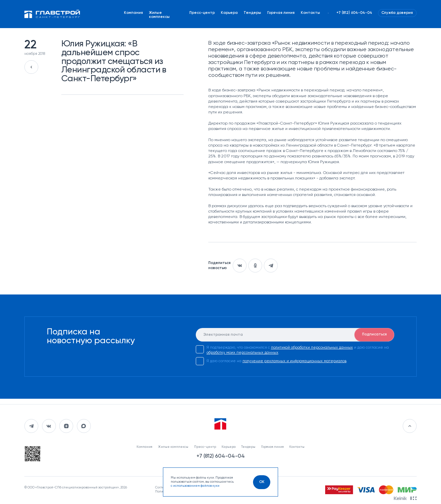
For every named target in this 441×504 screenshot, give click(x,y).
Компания (133, 13)
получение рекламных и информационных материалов (295, 361)
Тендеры (252, 13)
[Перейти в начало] (410, 426)
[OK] (262, 482)
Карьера (229, 13)
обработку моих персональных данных (243, 353)
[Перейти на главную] (52, 14)
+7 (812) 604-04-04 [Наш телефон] (354, 13)
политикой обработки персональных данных (312, 348)
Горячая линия (281, 13)
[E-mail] (295, 335)
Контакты (310, 13)
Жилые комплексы (159, 15)
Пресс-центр (202, 13)
